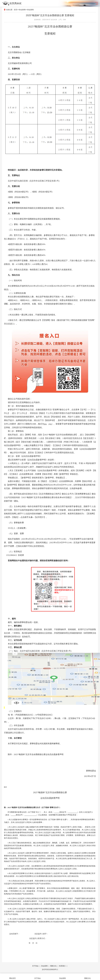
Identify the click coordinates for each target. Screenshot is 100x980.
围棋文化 (53, 966)
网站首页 (12, 977)
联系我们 (62, 966)
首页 (16, 10)
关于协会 (35, 966)
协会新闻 (22, 10)
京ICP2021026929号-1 (50, 970)
